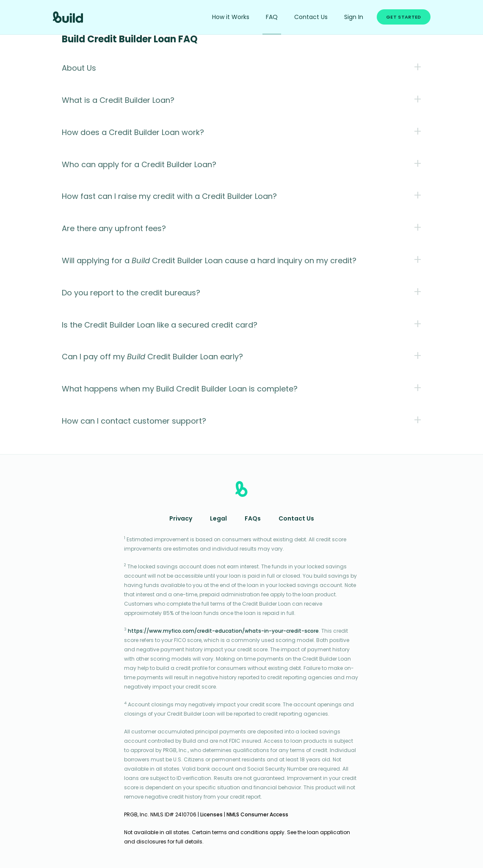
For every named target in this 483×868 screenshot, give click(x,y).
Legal (218, 519)
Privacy (181, 519)
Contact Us (311, 18)
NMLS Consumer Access (257, 815)
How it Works (231, 18)
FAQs (253, 519)
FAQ (272, 18)
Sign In (354, 18)
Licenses (211, 815)
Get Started (403, 18)
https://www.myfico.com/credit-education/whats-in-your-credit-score (223, 631)
